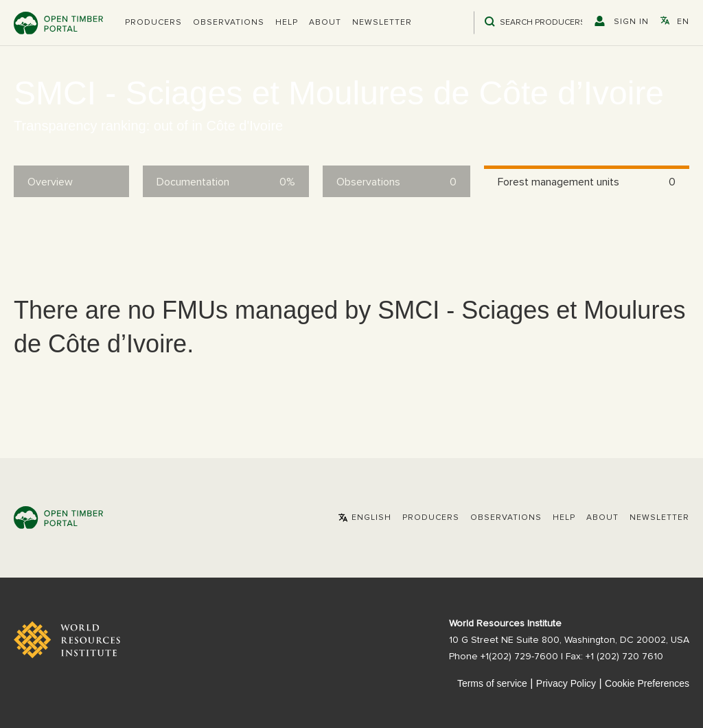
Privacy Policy (566, 683)
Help (287, 23)
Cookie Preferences (647, 683)
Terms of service (492, 683)
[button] (153, 23)
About (325, 23)
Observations (229, 23)
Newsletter (382, 23)
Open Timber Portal (58, 23)
